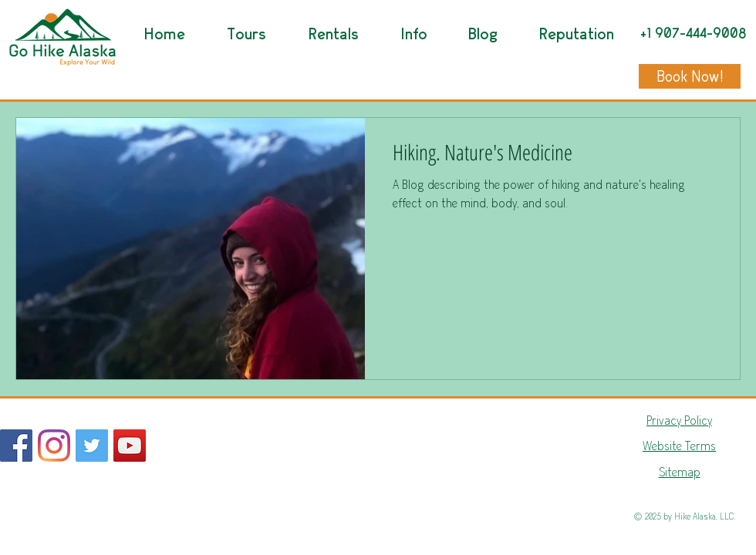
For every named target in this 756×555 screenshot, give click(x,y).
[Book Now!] (690, 76)
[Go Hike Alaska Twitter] (92, 446)
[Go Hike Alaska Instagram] (54, 446)
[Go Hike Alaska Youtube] (130, 446)
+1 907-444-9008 (694, 33)
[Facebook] (16, 446)
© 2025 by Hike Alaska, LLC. (684, 516)
